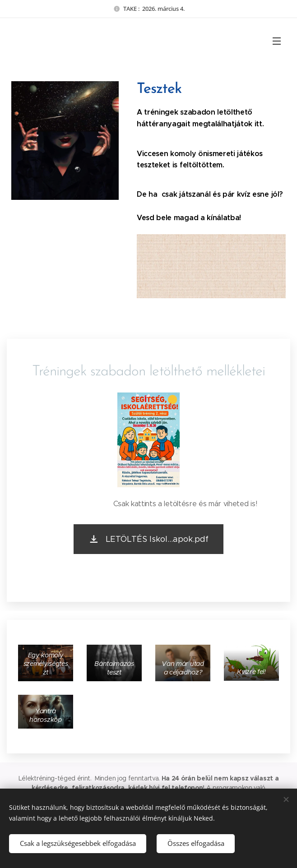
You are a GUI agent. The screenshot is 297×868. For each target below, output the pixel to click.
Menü (277, 41)
